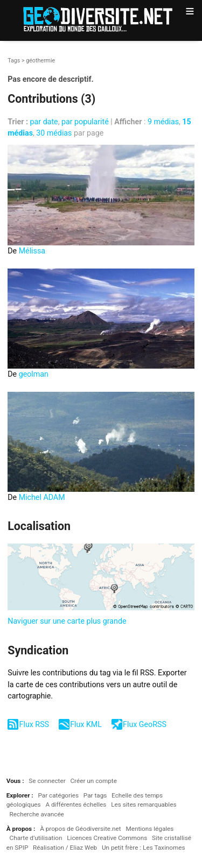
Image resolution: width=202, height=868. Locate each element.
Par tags (95, 795)
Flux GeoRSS (145, 724)
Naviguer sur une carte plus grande (67, 621)
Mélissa (32, 251)
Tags (14, 61)
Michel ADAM (42, 497)
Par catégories (58, 795)
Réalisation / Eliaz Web (65, 848)
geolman (34, 374)
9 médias (163, 122)
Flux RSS (34, 724)
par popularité (85, 122)
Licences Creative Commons (107, 838)
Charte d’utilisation (36, 838)
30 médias (54, 133)
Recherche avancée (37, 814)
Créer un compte (93, 781)
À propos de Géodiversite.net (81, 829)
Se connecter (47, 781)
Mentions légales (149, 829)
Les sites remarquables (144, 805)
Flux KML (86, 724)
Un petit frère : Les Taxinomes (144, 848)
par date (44, 122)
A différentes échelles (76, 805)
